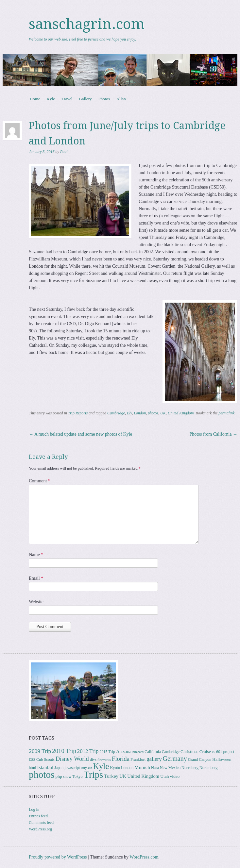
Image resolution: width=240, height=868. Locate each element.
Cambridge (116, 413)
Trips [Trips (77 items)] (93, 775)
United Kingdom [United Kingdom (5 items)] (143, 776)
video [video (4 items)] (175, 776)
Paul (64, 152)
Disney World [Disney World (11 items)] (72, 759)
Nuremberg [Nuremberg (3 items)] (208, 768)
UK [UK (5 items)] (123, 776)
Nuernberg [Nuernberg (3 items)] (190, 768)
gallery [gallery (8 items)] (154, 759)
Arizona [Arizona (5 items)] (124, 751)
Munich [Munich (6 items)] (142, 767)
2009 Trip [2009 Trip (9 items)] (40, 751)
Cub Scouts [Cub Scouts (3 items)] (45, 759)
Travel (67, 99)
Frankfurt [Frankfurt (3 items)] (138, 759)
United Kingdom (181, 413)
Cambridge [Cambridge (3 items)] (171, 752)
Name (36, 555)
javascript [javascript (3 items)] (72, 768)
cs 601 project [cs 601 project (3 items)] (223, 752)
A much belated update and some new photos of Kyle (80, 434)
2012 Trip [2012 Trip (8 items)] (88, 751)
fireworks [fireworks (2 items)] (104, 760)
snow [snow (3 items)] (67, 776)
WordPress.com (144, 857)
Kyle (51, 99)
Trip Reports (78, 413)
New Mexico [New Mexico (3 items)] (170, 768)
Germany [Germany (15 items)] (175, 759)
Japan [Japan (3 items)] (59, 768)
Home (35, 99)
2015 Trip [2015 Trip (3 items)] (107, 752)
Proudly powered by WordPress (58, 857)
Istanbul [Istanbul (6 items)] (45, 767)
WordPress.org (40, 829)
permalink (226, 413)
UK (163, 413)
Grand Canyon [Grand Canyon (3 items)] (200, 759)
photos (153, 413)
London (140, 413)
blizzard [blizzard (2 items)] (138, 752)
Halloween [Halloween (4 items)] (222, 759)
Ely (129, 413)
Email (36, 578)
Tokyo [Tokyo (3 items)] (77, 776)
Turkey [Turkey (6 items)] (111, 776)
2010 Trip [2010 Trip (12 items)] (64, 751)
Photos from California (213, 434)
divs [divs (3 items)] (93, 759)
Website (36, 602)
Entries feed (38, 816)
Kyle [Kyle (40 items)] (101, 766)
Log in (34, 810)
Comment (40, 481)
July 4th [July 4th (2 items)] (87, 768)
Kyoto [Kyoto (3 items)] (115, 768)
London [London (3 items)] (127, 768)
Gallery (85, 99)
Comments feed (41, 823)
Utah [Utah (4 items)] (164, 776)
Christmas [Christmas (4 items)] (189, 751)
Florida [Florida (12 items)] (121, 759)
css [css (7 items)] (32, 759)
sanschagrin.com (87, 24)
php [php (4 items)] (59, 776)
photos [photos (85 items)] (42, 775)
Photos (104, 99)
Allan (121, 99)
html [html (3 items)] (32, 768)
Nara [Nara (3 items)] (155, 768)
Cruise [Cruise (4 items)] (205, 751)
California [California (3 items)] (153, 752)
